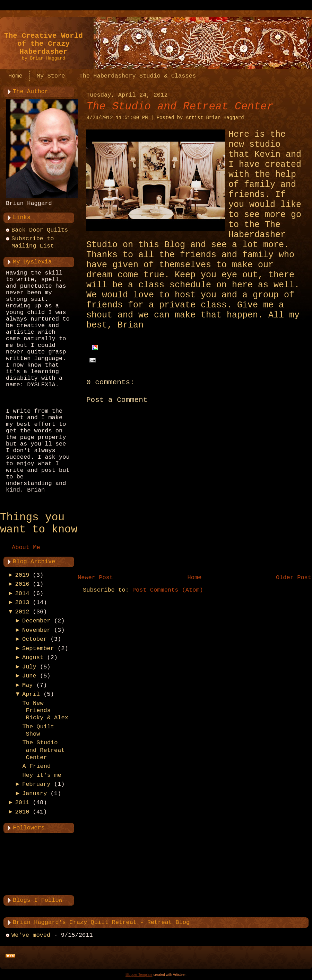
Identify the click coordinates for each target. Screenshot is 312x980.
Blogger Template (139, 975)
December (36, 621)
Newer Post (95, 578)
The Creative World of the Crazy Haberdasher (44, 44)
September (38, 649)
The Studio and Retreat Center (43, 750)
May (28, 685)
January (34, 794)
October (34, 639)
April (31, 694)
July (29, 667)
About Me (26, 547)
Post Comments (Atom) (168, 590)
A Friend (36, 766)
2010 (22, 812)
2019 (22, 575)
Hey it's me (42, 775)
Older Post (294, 578)
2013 (22, 603)
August (33, 658)
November (36, 630)
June (29, 676)
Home (195, 578)
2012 (22, 612)
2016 (22, 584)
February (36, 784)
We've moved (31, 935)
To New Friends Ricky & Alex (45, 711)
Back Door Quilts (40, 230)
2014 (22, 594)
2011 (22, 803)
